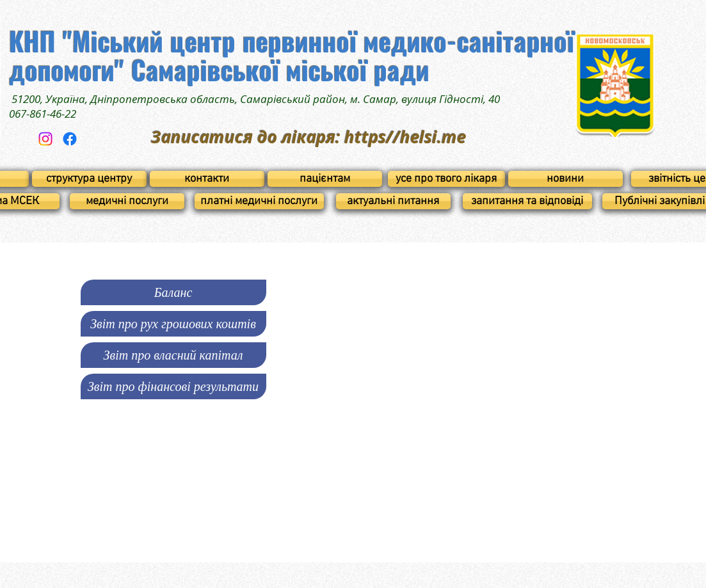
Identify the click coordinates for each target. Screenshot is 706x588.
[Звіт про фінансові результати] (173, 386)
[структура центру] (89, 179)
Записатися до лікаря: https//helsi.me (309, 137)
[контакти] (207, 179)
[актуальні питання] (393, 201)
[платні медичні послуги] (259, 201)
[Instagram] (45, 139)
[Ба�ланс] (173, 292)
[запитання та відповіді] (527, 201)
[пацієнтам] (325, 179)
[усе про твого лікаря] (446, 179)
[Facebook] (70, 139)
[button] (173, 324)
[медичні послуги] (127, 201)
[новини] (566, 179)
